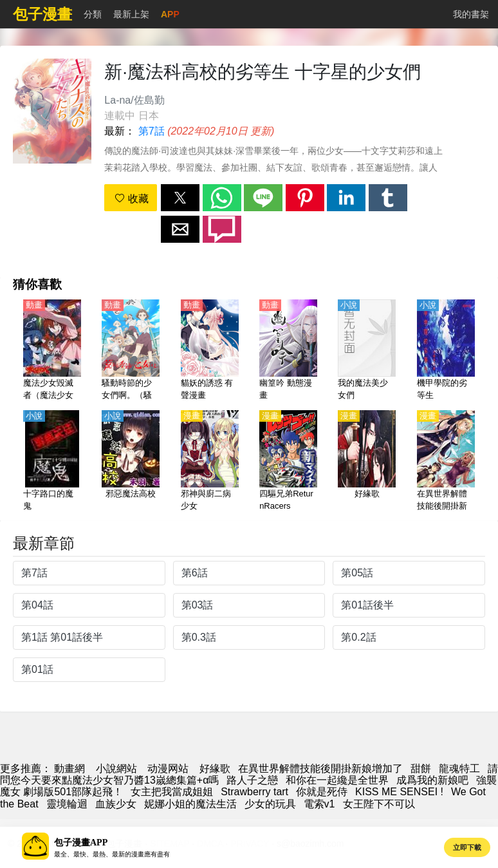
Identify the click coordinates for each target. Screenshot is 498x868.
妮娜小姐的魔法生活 (190, 804)
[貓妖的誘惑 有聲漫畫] (210, 351)
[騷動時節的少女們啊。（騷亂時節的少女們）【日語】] (131, 351)
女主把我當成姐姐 (172, 792)
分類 (93, 14)
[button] (180, 198)
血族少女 (116, 804)
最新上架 (131, 14)
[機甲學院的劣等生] (446, 351)
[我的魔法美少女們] (367, 351)
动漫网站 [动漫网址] (168, 769)
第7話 (152, 131)
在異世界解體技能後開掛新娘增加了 (320, 769)
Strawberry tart (254, 792)
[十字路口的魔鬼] (52, 462)
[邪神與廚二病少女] (210, 462)
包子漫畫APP (81, 843)
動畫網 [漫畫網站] (69, 769)
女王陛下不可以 (379, 804)
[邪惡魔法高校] (131, 462)
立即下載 (467, 847)
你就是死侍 (322, 792)
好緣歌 (215, 769)
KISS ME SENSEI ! (399, 792)
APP (170, 14)
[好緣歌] (367, 462)
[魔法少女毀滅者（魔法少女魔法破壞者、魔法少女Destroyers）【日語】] (52, 351)
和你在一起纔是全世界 (337, 780)
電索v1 (319, 804)
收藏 (131, 199)
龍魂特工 (459, 769)
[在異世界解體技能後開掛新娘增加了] (446, 462)
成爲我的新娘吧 (432, 780)
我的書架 (471, 14)
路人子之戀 (252, 780)
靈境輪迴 (67, 804)
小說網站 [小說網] (116, 769)
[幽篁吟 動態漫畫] (288, 351)
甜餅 (421, 769)
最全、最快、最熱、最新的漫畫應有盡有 (112, 854)
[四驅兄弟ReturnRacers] (288, 462)
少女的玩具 (270, 804)
